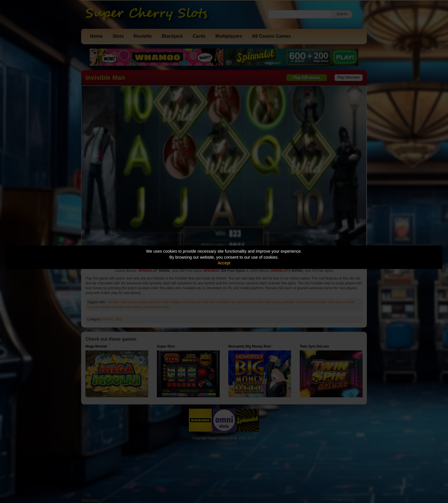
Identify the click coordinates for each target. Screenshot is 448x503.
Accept (224, 263)
